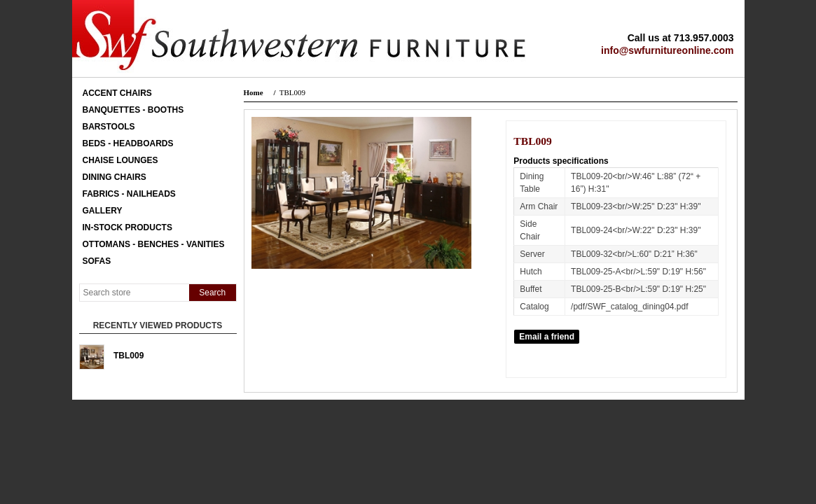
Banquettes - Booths (133, 110)
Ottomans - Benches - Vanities (154, 244)
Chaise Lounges (120, 160)
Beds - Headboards (128, 143)
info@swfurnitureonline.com (667, 50)
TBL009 (129, 356)
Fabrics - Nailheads (129, 194)
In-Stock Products (127, 227)
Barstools (109, 127)
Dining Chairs (115, 177)
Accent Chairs (117, 93)
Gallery (103, 211)
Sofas (97, 261)
